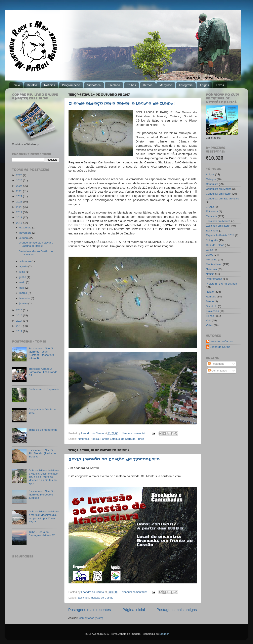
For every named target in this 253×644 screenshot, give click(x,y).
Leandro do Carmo (221, 341)
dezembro (26, 228)
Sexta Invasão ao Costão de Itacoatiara (114, 459)
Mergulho (166, 85)
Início (16, 85)
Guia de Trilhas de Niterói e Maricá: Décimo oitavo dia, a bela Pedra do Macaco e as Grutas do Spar (44, 477)
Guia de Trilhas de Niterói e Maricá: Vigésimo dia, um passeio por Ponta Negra (44, 516)
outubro (25, 238)
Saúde (210, 301)
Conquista (212, 184)
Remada (211, 297)
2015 (19, 315)
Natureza (83, 439)
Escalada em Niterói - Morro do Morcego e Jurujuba (41, 494)
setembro (26, 261)
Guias (209, 250)
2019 (19, 212)
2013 (19, 326)
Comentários (217, 371)
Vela (209, 320)
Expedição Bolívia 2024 (220, 235)
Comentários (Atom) (91, 618)
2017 (19, 223)
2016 (19, 310)
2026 (19, 175)
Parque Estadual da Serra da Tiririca (122, 439)
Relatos (32, 85)
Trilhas (131, 85)
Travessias (213, 311)
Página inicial (134, 610)
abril (22, 288)
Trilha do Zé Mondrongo (43, 430)
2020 (19, 207)
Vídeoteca (94, 85)
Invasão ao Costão (102, 598)
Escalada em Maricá (218, 221)
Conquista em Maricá (219, 189)
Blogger (164, 634)
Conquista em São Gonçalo (223, 199)
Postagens (216, 364)
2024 (19, 186)
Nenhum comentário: (135, 433)
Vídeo (209, 325)
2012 (19, 331)
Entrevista (212, 211)
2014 (19, 321)
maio (23, 282)
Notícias (49, 85)
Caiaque (211, 179)
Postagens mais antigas (177, 610)
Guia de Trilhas (215, 245)
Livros (220, 85)
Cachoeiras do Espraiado (44, 389)
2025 (19, 180)
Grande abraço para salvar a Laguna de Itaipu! (121, 104)
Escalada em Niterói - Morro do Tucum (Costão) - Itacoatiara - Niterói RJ (42, 353)
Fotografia (186, 85)
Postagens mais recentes (90, 610)
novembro (26, 233)
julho (23, 272)
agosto (24, 266)
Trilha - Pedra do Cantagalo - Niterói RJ (42, 534)
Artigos (204, 85)
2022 (19, 196)
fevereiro (25, 298)
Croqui (210, 207)
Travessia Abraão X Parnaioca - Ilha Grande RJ (43, 372)
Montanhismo (214, 264)
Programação (71, 85)
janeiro (24, 303)
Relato (210, 292)
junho (23, 277)
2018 (19, 217)
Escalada (114, 85)
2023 (19, 191)
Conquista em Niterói (219, 194)
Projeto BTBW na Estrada (222, 284)
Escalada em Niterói (218, 226)
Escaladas (212, 231)
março (24, 293)
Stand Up (212, 306)
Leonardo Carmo (220, 347)
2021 (19, 202)
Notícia (95, 439)
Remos (148, 85)
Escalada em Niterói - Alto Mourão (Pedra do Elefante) (42, 453)
